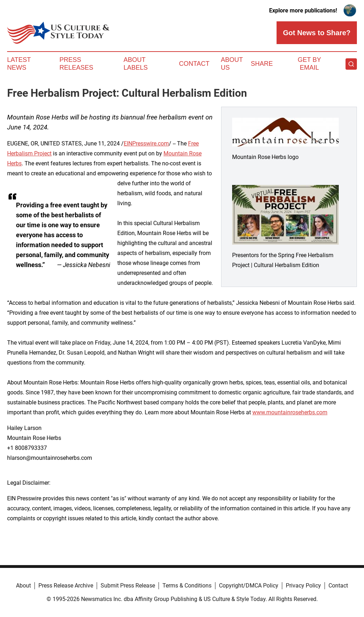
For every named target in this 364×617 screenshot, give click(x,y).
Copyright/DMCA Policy (249, 586)
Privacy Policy (303, 586)
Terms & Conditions (187, 586)
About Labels (136, 64)
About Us (232, 64)
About (23, 586)
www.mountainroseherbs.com (290, 412)
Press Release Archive (66, 586)
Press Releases (76, 64)
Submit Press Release (128, 586)
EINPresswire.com (146, 143)
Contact (194, 64)
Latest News (19, 64)
